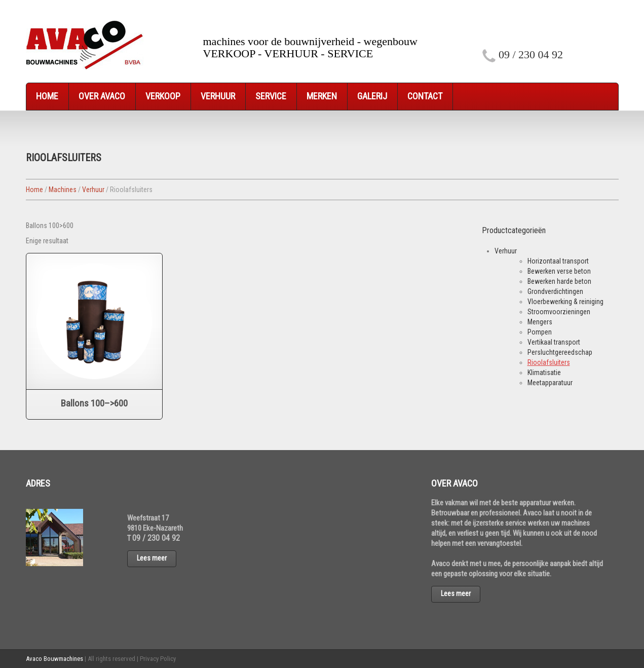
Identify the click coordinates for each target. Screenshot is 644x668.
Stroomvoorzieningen (559, 312)
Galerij (372, 96)
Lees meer (152, 558)
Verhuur (218, 96)
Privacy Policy (158, 659)
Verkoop (163, 96)
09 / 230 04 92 (531, 54)
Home (47, 96)
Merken (322, 96)
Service (271, 96)
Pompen (540, 332)
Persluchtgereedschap (560, 352)
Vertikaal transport (554, 342)
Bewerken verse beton (559, 271)
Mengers (540, 322)
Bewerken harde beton (559, 281)
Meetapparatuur (550, 383)
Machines (63, 190)
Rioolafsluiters (549, 362)
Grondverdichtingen (555, 291)
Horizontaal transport (558, 261)
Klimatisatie (544, 373)
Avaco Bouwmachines (54, 659)
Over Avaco (102, 96)
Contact (425, 96)
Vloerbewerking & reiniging (565, 302)
